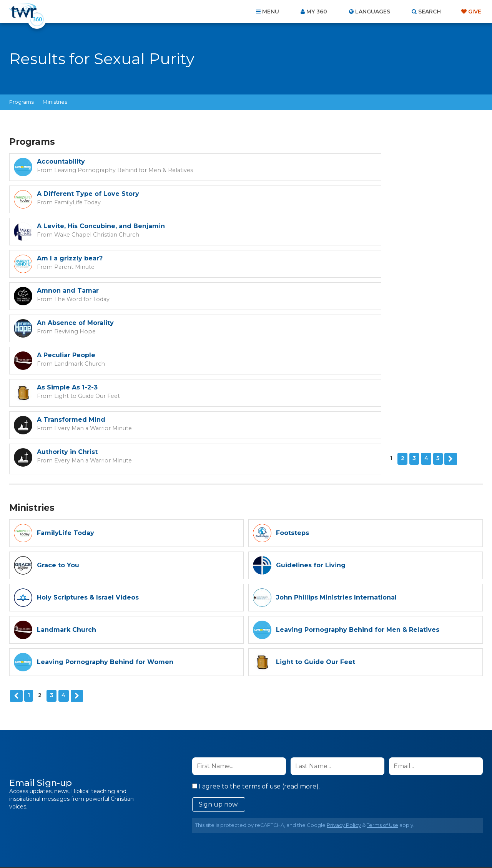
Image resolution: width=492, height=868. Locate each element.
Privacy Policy (344, 695)
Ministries (55, 102)
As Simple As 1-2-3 (306, 258)
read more (300, 656)
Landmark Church (74, 267)
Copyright (333, 827)
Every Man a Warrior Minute (86, 299)
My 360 (317, 12)
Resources (377, 827)
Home (106, 827)
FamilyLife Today (311, 170)
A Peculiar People (66, 258)
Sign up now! (219, 674)
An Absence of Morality (314, 226)
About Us (139, 827)
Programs (22, 102)
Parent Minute (309, 202)
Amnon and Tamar (68, 226)
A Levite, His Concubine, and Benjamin (101, 194)
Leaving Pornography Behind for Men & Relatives (114, 170)
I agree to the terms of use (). (256, 656)
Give (475, 12)
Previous (16, 566)
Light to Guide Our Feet (320, 267)
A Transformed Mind (71, 291)
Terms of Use (382, 695)
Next (73, 330)
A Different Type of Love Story (327, 162)
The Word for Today (76, 234)
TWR (250, 845)
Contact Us (181, 827)
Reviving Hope (309, 234)
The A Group (302, 845)
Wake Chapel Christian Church (91, 202)
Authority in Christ (306, 291)
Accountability (61, 162)
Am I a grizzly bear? (309, 194)
